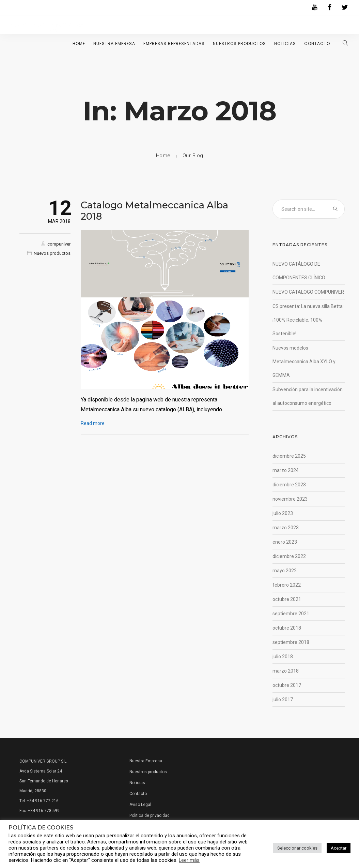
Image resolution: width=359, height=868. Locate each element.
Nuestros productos (148, 772)
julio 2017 (283, 700)
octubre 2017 (287, 685)
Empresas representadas (174, 43)
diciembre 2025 (289, 456)
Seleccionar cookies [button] (297, 848)
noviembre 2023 (290, 499)
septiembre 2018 (291, 642)
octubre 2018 (287, 628)
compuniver (59, 244)
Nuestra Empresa (114, 43)
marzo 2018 (286, 671)
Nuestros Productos (239, 43)
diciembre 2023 (289, 485)
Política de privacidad (150, 815)
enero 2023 (285, 542)
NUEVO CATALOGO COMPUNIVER (308, 292)
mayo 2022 (285, 571)
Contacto (317, 43)
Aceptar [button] (339, 848)
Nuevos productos (52, 253)
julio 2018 (283, 657)
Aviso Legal (140, 805)
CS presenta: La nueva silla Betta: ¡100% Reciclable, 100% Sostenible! (308, 320)
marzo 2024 (286, 470)
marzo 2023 (286, 528)
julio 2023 (283, 513)
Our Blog (193, 156)
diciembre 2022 (289, 556)
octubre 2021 (287, 599)
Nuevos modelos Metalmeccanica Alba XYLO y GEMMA (304, 362)
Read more (93, 423)
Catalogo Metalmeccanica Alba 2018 (154, 211)
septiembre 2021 (291, 614)
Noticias (285, 43)
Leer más (189, 860)
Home (79, 43)
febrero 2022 (287, 585)
